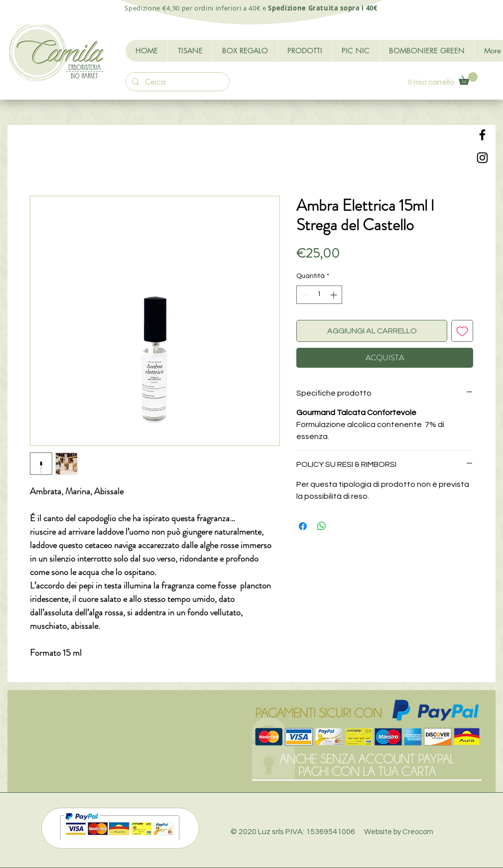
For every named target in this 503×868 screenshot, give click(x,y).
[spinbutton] (319, 295)
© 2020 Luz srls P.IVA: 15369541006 (332, 832)
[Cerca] (177, 82)
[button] (468, 78)
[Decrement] (304, 295)
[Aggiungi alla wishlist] (462, 331)
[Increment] (334, 295)
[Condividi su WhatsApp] (322, 526)
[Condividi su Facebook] (303, 526)
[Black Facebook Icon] (482, 135)
